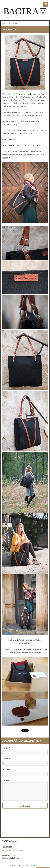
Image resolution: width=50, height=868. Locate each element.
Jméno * (6, 748)
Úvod (4, 24)
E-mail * (6, 759)
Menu (46, 4)
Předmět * (7, 769)
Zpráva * (6, 780)
